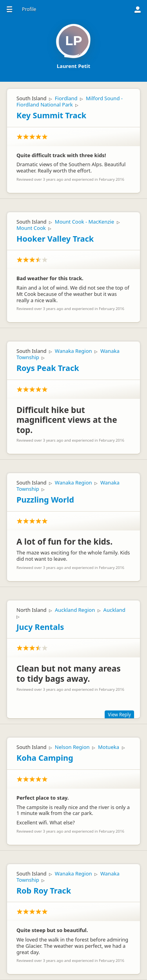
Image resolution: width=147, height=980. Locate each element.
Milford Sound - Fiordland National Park (70, 101)
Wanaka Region (73, 351)
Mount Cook (31, 228)
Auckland (114, 610)
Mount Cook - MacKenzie (84, 222)
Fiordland (66, 98)
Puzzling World (45, 500)
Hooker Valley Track (55, 239)
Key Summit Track (51, 115)
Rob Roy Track (44, 891)
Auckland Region (75, 610)
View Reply (119, 714)
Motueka (109, 747)
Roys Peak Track (48, 368)
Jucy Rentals (40, 627)
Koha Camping (45, 758)
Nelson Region (72, 747)
